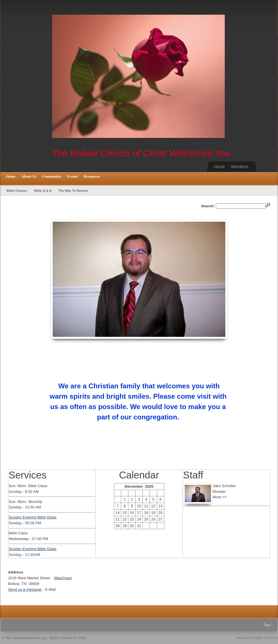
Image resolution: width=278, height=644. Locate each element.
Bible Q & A (43, 191)
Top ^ (268, 625)
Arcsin (273, 638)
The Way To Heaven (73, 191)
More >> (220, 497)
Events (73, 176)
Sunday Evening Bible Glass (33, 517)
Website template (250, 638)
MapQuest (63, 578)
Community (52, 176)
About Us (29, 176)
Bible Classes (17, 191)
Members (240, 167)
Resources (92, 176)
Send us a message (25, 589)
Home (219, 167)
